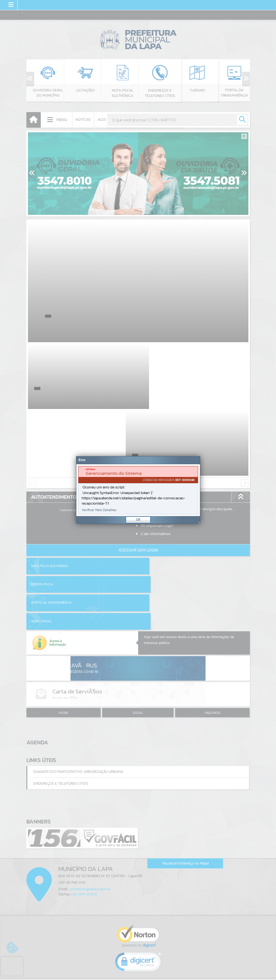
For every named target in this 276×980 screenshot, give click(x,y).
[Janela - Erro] (138, 490)
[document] (138, 490)
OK (138, 519)
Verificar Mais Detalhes (99, 510)
